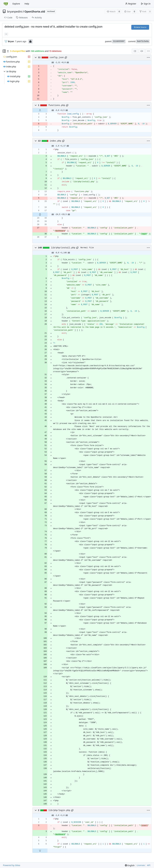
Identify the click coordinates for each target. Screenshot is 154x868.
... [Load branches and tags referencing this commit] (6, 34)
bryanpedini (15, 11)
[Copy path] (66, 57)
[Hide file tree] (4, 51)
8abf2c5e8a (143, 41)
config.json (57, 57)
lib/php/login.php (59, 810)
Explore (16, 4)
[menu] (148, 51)
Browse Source (140, 27)
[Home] (6, 4)
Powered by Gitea (12, 865)
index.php (55, 141)
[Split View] (142, 51)
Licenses (141, 865)
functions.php (57, 105)
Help (27, 4)
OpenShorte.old (35, 11)
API (149, 865)
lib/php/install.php (63, 248)
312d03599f (119, 41)
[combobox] (135, 51)
